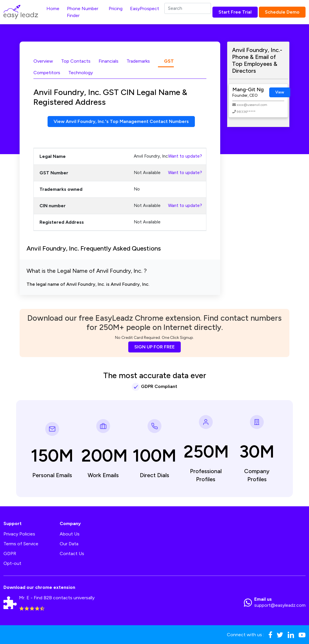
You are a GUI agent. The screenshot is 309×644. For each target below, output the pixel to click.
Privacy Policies (19, 534)
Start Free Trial (235, 12)
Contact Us (72, 554)
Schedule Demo (282, 12)
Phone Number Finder (83, 12)
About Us (70, 534)
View (280, 92)
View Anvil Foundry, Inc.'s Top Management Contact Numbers (121, 121)
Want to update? (185, 156)
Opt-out (12, 563)
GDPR (10, 554)
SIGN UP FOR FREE (154, 347)
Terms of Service (21, 544)
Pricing (116, 9)
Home (53, 9)
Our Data (69, 544)
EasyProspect (145, 9)
